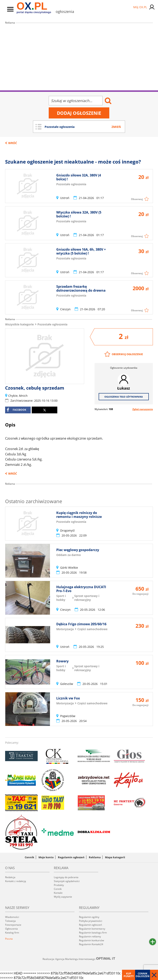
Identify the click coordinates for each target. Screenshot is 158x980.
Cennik (29, 857)
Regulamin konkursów (91, 940)
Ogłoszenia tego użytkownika (124, 397)
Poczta (9, 939)
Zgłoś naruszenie (143, 409)
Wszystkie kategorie (19, 324)
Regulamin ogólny (89, 917)
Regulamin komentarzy (92, 929)
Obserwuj (137, 199)
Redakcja (10, 877)
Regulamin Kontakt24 (91, 944)
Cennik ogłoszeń (143, 975)
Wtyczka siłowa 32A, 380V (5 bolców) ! (79, 214)
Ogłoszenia (11, 929)
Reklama (95, 857)
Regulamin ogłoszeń (71, 857)
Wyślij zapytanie (63, 897)
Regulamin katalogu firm (93, 933)
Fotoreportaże (13, 925)
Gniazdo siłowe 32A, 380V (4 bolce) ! (79, 177)
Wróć (13, 143)
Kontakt (58, 893)
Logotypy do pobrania (66, 877)
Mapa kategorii (115, 857)
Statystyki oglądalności (67, 881)
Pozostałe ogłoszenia (52, 324)
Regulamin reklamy (90, 936)
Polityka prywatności (91, 921)
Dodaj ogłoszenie (79, 113)
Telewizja (10, 921)
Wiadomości (12, 917)
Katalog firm (12, 933)
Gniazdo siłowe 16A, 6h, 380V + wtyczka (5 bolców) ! (81, 251)
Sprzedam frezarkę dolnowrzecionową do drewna (81, 288)
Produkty (59, 885)
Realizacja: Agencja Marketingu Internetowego (79, 959)
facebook (16, 410)
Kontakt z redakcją (16, 881)
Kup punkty (129, 975)
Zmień (116, 127)
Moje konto (46, 857)
